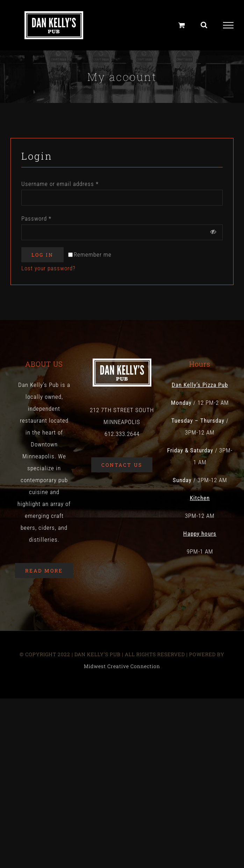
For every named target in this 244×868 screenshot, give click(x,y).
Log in (42, 255)
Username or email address (60, 184)
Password (36, 218)
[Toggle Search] (204, 25)
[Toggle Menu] (228, 25)
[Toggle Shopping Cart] (182, 25)
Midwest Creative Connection (122, 666)
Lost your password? (48, 268)
